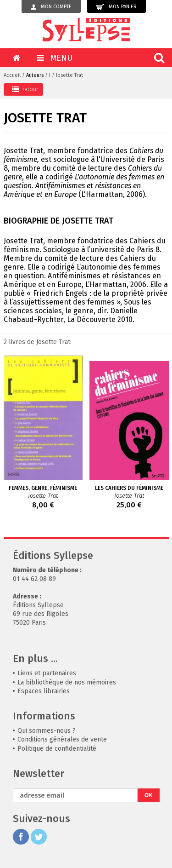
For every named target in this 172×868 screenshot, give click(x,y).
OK (149, 795)
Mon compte (51, 7)
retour (25, 89)
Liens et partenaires (47, 673)
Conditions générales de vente (62, 739)
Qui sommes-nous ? (47, 731)
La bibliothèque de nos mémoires (67, 682)
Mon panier (117, 7)
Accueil (12, 75)
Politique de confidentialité (57, 749)
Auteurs (35, 75)
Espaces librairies (44, 691)
